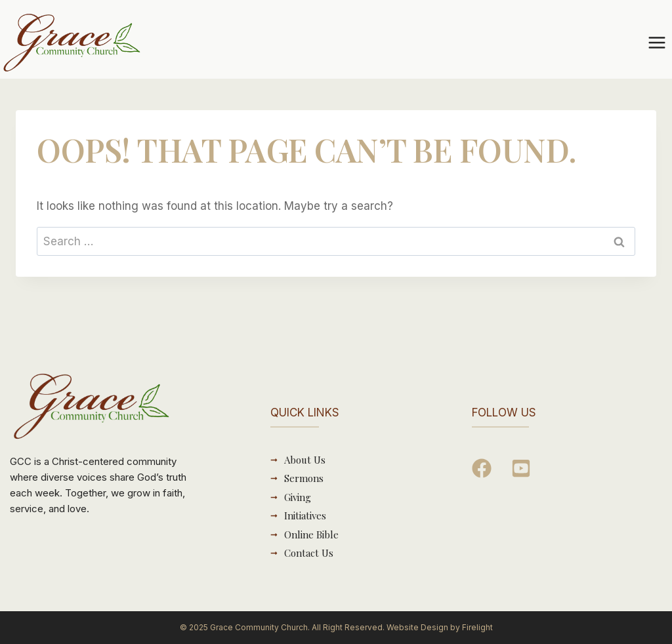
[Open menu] (657, 42)
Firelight (477, 627)
